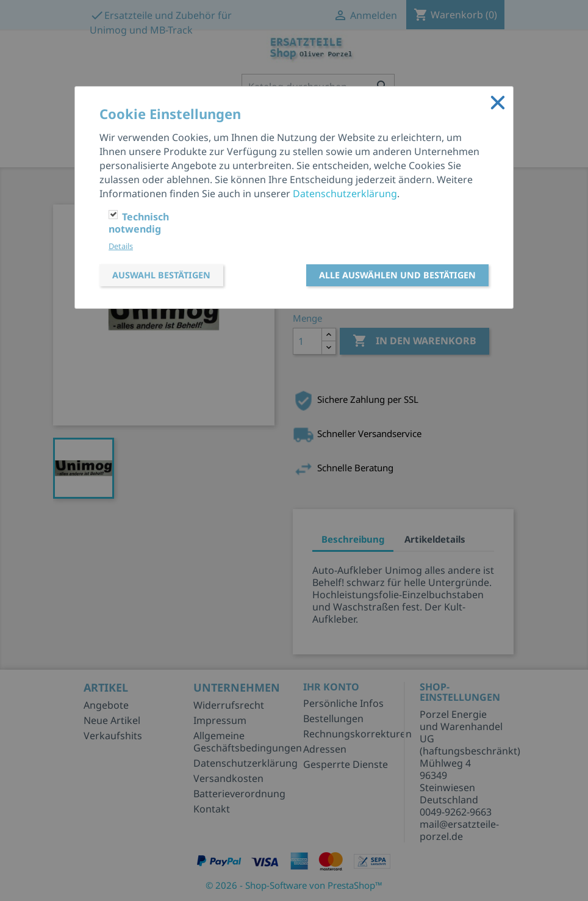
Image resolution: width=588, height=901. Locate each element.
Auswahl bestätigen (161, 275)
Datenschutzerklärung (345, 194)
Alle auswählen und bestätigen (397, 275)
